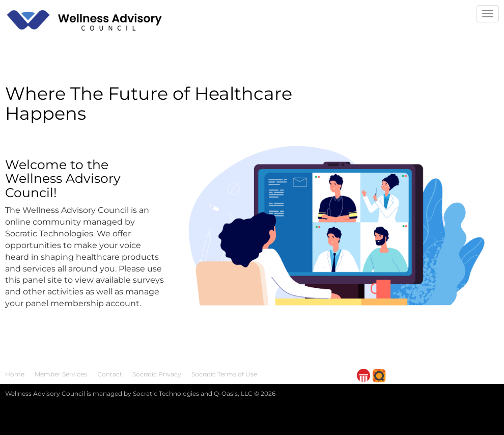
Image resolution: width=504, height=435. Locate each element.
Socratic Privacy (157, 374)
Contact (110, 374)
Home (15, 374)
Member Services (61, 374)
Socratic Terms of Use (224, 374)
